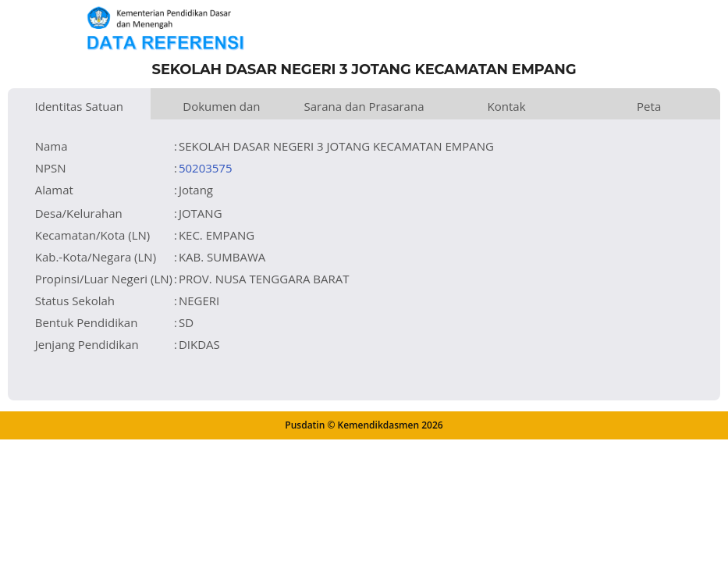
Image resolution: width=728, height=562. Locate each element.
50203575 (206, 168)
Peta (649, 106)
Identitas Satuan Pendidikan (80, 109)
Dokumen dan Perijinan (221, 109)
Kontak (507, 106)
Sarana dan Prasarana (364, 106)
